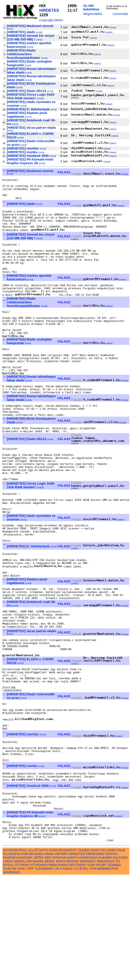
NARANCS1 (106, 964)
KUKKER (105, 960)
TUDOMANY (44, 971)
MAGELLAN (23, 964)
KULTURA (120, 960)
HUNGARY (25, 960)
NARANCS (88, 964)
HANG (49, 957)
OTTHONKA (38, 968)
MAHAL (38, 964)
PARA (53, 968)
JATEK (39, 960)
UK (57, 971)
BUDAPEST (68, 953)
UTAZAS (67, 971)
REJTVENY (78, 968)
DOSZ (95, 953)
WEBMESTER (108, 971)
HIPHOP (61, 957)
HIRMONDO (95, 957)
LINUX (8, 964)
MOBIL (50, 964)
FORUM (27, 957)
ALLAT (33, 953)
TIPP (30, 971)
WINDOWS (11, 975)
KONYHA (59, 960)
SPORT (101, 968)
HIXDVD (111, 957)
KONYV (73, 960)
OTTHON (21, 968)
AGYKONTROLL (15, 953)
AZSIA (53, 953)
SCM (91, 968)
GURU (39, 957)
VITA (93, 971)
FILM (121, 953)
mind (10, 29)
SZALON (10, 971)
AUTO (43, 953)
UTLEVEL (81, 971)
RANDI (63, 968)
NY (118, 964)
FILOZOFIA (12, 957)
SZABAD (114, 968)
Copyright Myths (51, 20)
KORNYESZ (88, 960)
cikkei (113, 28)
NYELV (8, 968)
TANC (21, 971)
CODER (84, 953)
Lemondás (120, 14)
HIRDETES (49, 10)
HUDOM (9, 960)
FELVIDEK (108, 953)
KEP (48, 960)
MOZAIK (72, 964)
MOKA (61, 964)
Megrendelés (93, 14)
